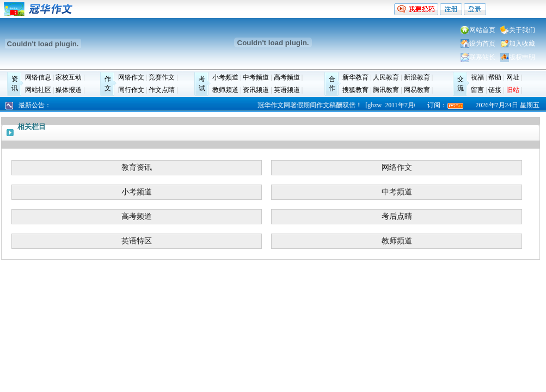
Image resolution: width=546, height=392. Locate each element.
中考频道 (256, 77)
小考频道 (225, 77)
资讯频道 (256, 90)
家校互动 (69, 77)
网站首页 (482, 30)
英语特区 (137, 241)
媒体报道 (69, 90)
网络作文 (131, 77)
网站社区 (38, 90)
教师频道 (225, 90)
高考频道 (287, 77)
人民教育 (386, 77)
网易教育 (417, 90)
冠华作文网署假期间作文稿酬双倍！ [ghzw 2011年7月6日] (343, 105)
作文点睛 (162, 90)
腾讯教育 (386, 90)
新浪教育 (417, 77)
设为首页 (482, 44)
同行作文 (131, 90)
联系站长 (482, 57)
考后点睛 (397, 216)
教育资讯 (137, 167)
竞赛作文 (162, 77)
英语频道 (287, 90)
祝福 (477, 77)
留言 (477, 90)
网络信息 (38, 77)
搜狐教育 (355, 90)
